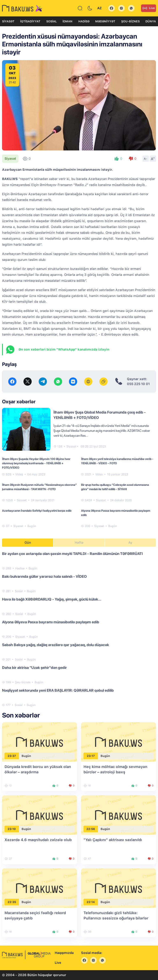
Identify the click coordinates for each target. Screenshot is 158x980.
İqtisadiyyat (30, 21)
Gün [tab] (28, 543)
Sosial (52, 21)
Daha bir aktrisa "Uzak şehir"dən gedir (34, 668)
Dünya (151, 21)
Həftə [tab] (79, 543)
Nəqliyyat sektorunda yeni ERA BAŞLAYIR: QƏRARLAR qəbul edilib (58, 690)
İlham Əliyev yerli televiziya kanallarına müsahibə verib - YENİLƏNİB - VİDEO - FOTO (117, 461)
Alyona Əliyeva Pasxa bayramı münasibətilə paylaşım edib (116, 513)
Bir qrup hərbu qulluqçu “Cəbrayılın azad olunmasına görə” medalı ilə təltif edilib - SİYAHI (115, 487)
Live (149, 8)
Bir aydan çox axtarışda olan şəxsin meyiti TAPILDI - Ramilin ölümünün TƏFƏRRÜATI (72, 554)
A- (146, 159)
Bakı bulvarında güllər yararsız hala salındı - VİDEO (44, 576)
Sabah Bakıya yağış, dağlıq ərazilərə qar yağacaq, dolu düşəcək (56, 645)
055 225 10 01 (138, 384)
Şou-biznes (130, 21)
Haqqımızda (64, 953)
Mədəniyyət (105, 21)
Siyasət (8, 21)
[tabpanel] (79, 629)
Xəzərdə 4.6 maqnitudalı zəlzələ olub (38, 840)
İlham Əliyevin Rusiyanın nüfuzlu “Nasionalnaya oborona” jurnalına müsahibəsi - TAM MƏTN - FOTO (39, 487)
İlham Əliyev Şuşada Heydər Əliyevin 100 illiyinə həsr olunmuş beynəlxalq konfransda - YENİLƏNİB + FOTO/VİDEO (36, 463)
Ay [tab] (130, 543)
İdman (67, 21)
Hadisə (84, 21)
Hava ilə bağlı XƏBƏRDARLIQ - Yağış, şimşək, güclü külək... (52, 599)
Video (19, 474)
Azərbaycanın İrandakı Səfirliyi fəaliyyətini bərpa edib (37, 511)
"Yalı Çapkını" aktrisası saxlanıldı (113, 840)
